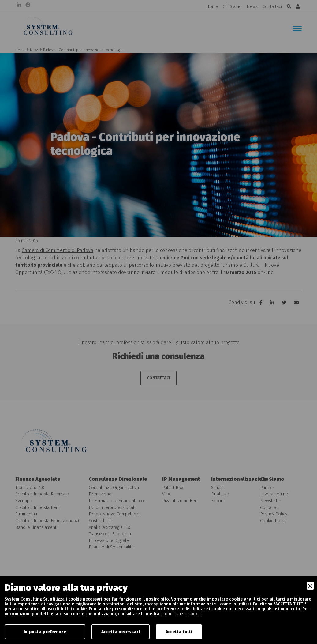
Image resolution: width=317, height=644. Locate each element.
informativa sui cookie (181, 614)
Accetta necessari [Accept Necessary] (121, 632)
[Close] (310, 586)
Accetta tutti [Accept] (179, 632)
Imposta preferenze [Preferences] (45, 632)
